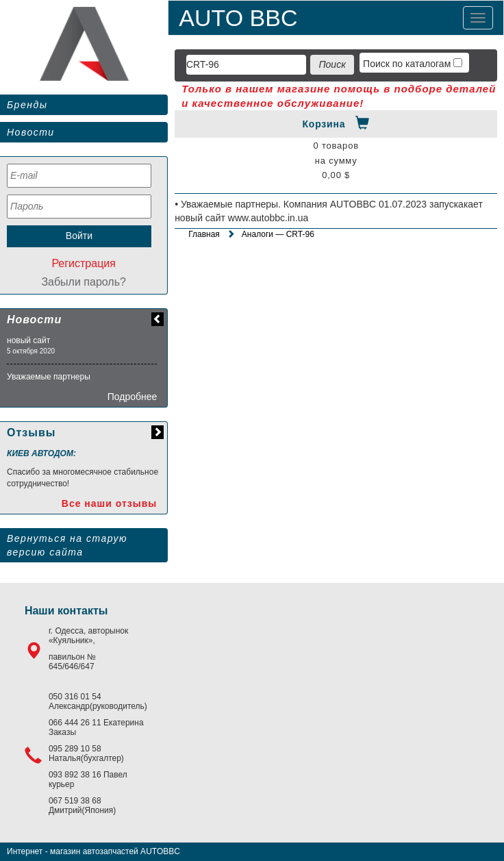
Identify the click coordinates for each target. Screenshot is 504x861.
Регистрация (84, 263)
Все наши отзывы (110, 503)
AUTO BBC (238, 18)
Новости (31, 132)
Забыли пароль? (84, 282)
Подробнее (133, 397)
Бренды (27, 105)
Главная (204, 234)
